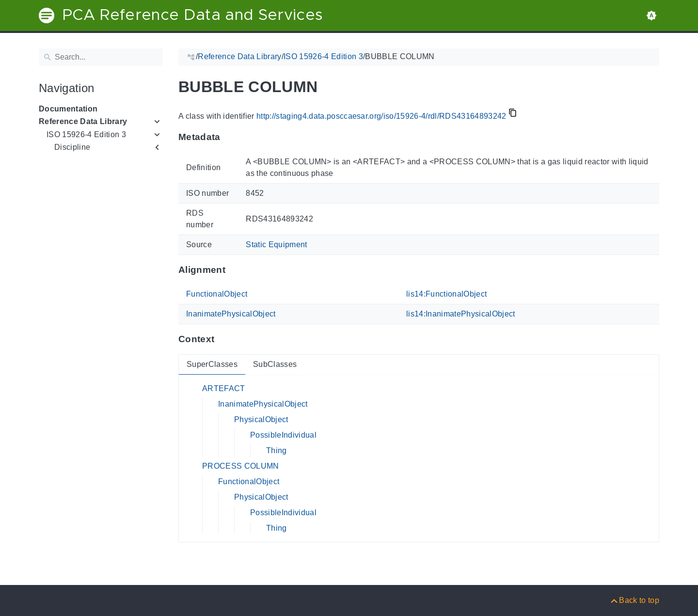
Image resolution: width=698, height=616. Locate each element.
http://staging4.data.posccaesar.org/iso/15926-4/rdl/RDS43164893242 (381, 116)
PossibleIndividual (283, 435)
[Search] (101, 57)
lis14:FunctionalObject (446, 294)
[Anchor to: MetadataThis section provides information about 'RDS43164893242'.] (230, 137)
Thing (277, 450)
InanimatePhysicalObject (231, 314)
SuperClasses (212, 364)
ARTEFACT (224, 388)
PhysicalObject (261, 419)
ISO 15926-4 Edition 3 (86, 134)
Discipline (72, 147)
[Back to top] (634, 600)
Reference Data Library (83, 121)
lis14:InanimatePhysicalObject (461, 314)
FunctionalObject (217, 294)
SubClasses (275, 364)
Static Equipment (276, 245)
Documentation (68, 109)
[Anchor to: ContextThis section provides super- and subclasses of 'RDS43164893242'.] (224, 339)
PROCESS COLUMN (241, 466)
